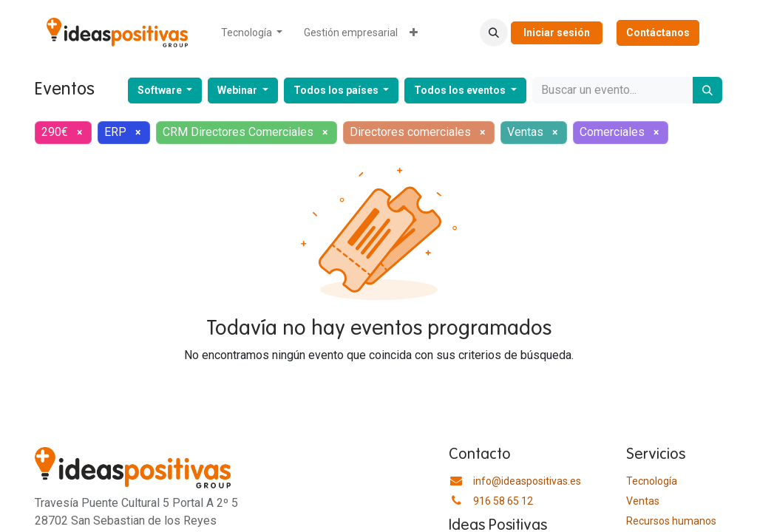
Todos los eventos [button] (461, 90)
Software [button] (161, 90)
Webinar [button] (238, 90)
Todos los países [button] (337, 90)
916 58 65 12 (503, 501)
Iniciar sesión (557, 33)
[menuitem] (252, 33)
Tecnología (652, 481)
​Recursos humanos (671, 521)
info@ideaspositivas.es (527, 481)
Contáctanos (658, 33)
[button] (494, 33)
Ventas (643, 501)
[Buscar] (707, 90)
